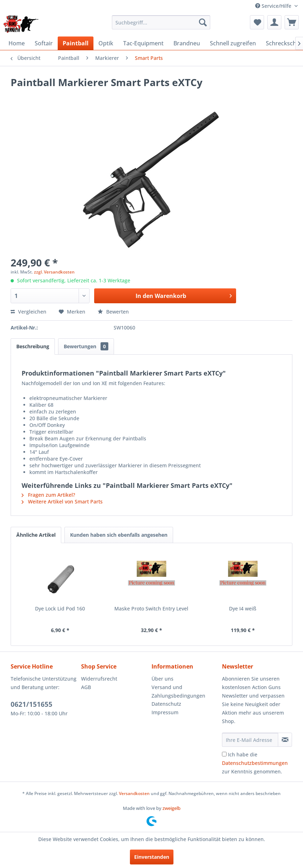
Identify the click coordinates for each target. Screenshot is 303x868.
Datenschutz (166, 704)
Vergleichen (28, 312)
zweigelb (171, 808)
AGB (86, 687)
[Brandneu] (187, 43)
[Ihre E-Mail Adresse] (250, 740)
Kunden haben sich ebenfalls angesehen (119, 535)
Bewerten (113, 312)
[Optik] (106, 43)
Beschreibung (33, 346)
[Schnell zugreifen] (233, 43)
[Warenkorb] (292, 22)
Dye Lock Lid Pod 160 (60, 608)
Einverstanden (152, 857)
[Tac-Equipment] (143, 43)
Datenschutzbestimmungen (255, 763)
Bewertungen (86, 346)
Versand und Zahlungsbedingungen (178, 691)
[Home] (17, 43)
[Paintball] (76, 43)
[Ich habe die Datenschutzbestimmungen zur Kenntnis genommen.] (224, 754)
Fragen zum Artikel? (48, 495)
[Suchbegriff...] (161, 22)
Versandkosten (134, 793)
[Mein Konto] (274, 22)
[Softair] (44, 43)
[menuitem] (161, 22)
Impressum (165, 712)
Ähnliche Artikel (36, 535)
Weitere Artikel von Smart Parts (62, 501)
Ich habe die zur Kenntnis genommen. (255, 763)
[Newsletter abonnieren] (285, 740)
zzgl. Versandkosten (54, 272)
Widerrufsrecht (99, 679)
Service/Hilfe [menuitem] (274, 6)
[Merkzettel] (257, 22)
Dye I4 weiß (243, 608)
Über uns (162, 679)
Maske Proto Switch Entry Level (151, 608)
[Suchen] (203, 22)
